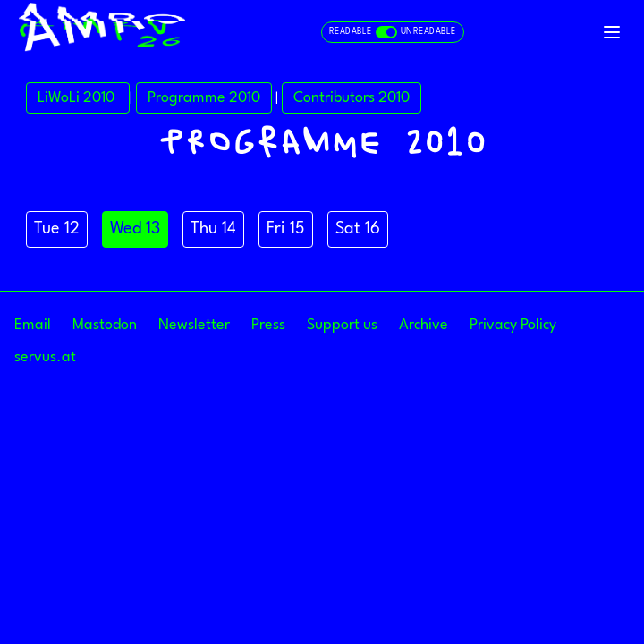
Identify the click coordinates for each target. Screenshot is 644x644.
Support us (342, 325)
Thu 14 (213, 229)
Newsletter (194, 325)
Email (33, 325)
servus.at (45, 357)
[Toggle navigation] (612, 32)
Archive (424, 325)
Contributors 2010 (352, 98)
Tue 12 (57, 229)
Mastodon (105, 325)
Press (268, 325)
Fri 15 (286, 229)
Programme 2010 (204, 98)
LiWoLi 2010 (78, 98)
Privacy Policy (513, 325)
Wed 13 (135, 229)
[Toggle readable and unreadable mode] (393, 32)
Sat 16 (358, 229)
